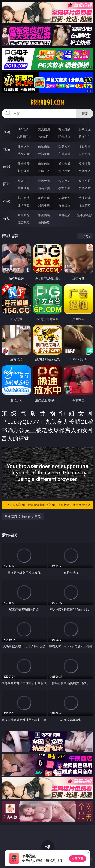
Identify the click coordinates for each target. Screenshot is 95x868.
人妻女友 (64, 198)
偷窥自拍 (24, 181)
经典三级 (44, 171)
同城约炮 (24, 215)
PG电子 (23, 129)
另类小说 (44, 205)
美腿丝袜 (24, 188)
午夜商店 (44, 215)
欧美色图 (64, 181)
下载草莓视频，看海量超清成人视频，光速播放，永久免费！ (49, 505)
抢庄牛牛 (85, 137)
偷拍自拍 (44, 164)
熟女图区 (64, 188)
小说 (7, 201)
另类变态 (85, 171)
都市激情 (24, 198)
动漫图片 (85, 181)
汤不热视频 (85, 215)
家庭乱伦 (44, 198)
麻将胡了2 (24, 137)
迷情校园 (24, 205)
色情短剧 (44, 222)
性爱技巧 (85, 205)
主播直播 (64, 154)
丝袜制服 (44, 154)
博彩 (7, 132)
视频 (7, 150)
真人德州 (44, 129)
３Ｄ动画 (85, 146)
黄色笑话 (64, 205)
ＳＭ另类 (85, 154)
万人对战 (64, 129)
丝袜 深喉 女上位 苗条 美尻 (23, 517)
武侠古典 (85, 198)
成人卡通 (64, 164)
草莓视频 (64, 215)
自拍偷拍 (44, 146)
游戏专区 (85, 129)
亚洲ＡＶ (24, 146)
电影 (7, 167)
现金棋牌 (64, 137)
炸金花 (44, 137)
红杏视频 (24, 222)
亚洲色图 (44, 181)
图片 (7, 184)
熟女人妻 (24, 154)
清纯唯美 (44, 188)
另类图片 (85, 188)
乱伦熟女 (64, 171)
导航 (7, 218)
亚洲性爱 (24, 164)
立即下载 (78, 858)
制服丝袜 (24, 171)
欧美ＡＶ (64, 146)
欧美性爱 (85, 164)
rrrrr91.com (47, 103)
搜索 (85, 113)
